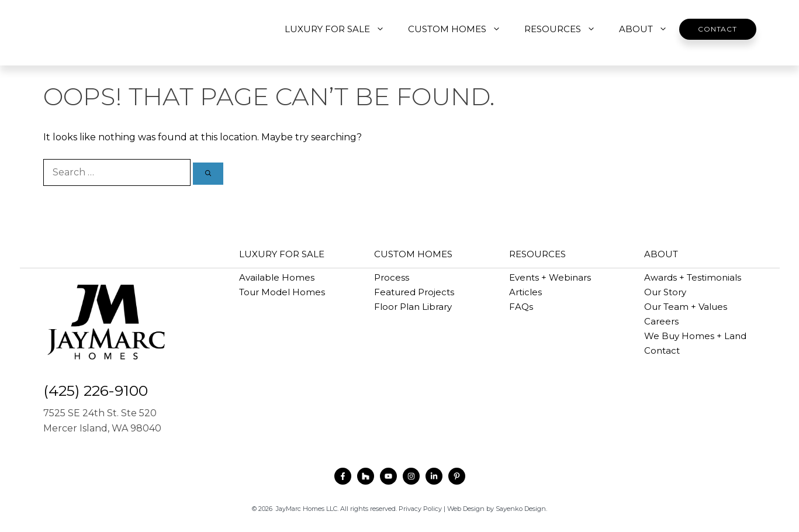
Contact (717, 29)
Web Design (466, 509)
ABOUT (649, 29)
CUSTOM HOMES (460, 29)
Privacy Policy (420, 509)
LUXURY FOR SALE (340, 29)
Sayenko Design (521, 509)
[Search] (208, 174)
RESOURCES (566, 29)
